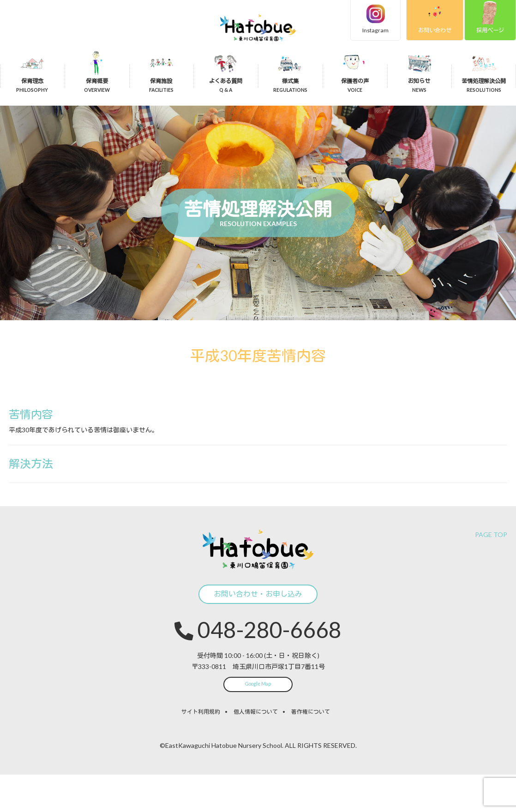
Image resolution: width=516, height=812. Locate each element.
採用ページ (488, 31)
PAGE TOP (491, 549)
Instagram (363, 31)
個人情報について (256, 749)
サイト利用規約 (201, 749)
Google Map (258, 720)
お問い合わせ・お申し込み (258, 618)
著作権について (311, 749)
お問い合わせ (427, 31)
